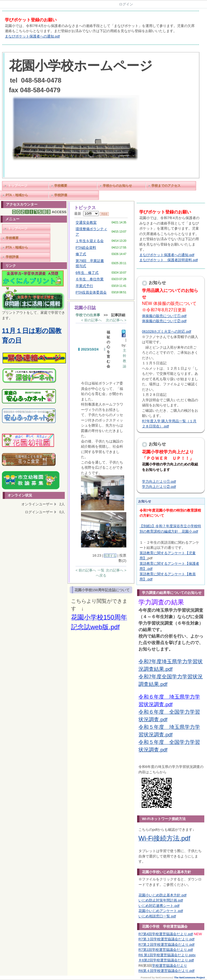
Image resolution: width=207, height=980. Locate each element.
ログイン (126, 4)
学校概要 (61, 186)
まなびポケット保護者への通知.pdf (32, 36)
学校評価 (61, 195)
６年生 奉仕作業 (90, 279)
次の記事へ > (116, 320)
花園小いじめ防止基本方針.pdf (162, 895)
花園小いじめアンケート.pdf (161, 911)
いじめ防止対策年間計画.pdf (161, 900)
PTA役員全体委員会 (91, 292)
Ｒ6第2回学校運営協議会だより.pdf (166, 960)
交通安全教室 (86, 222)
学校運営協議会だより (169, 966)
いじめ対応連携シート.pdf (159, 906)
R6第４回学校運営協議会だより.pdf (166, 971)
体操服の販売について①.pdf (164, 316)
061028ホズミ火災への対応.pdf (167, 331)
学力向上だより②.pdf (159, 487)
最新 (86, 214)
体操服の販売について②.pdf (164, 321)
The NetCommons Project (189, 978)
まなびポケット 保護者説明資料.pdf (169, 260)
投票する (110, 556)
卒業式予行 (84, 286)
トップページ (18, 186)
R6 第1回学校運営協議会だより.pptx (167, 955)
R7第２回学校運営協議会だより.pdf (166, 945)
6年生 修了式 (87, 273)
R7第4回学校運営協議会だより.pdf (166, 934)
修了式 (81, 254)
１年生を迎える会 (90, 241)
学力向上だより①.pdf (159, 482)
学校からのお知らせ (117, 186)
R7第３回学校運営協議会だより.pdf (166, 939)
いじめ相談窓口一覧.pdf (157, 916)
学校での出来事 (88, 315)
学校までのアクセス (166, 186)
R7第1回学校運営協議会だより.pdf (166, 950)
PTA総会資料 (86, 248)
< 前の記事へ (91, 320)
